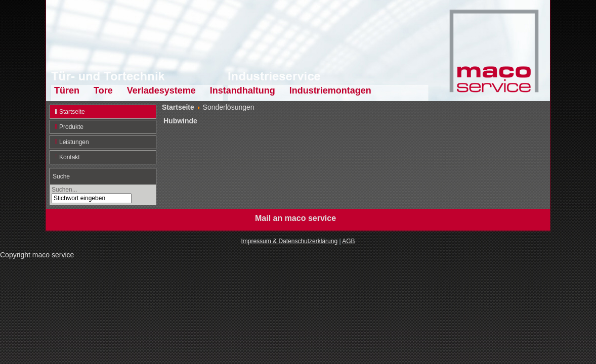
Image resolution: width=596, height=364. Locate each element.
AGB (348, 241)
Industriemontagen (330, 90)
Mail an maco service (295, 218)
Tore (103, 90)
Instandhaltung (243, 90)
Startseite (72, 112)
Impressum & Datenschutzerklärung (289, 241)
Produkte (71, 127)
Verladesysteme (161, 90)
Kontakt (70, 157)
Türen (67, 90)
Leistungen (74, 142)
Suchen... (65, 190)
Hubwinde (180, 121)
